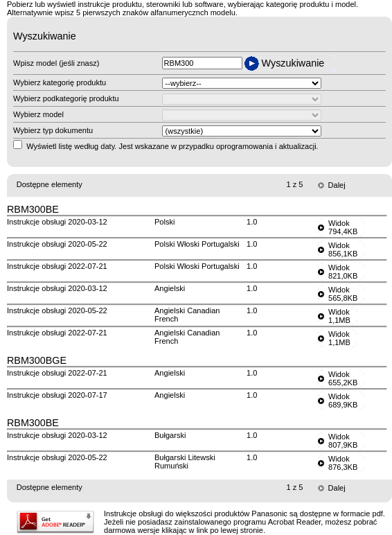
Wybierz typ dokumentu (53, 130)
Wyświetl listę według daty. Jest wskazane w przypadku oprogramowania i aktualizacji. (172, 146)
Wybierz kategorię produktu (60, 82)
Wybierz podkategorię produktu (66, 98)
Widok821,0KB (343, 272)
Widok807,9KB (343, 441)
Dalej (337, 185)
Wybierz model (38, 114)
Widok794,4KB (343, 227)
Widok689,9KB (343, 401)
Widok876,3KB (343, 463)
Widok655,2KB (343, 378)
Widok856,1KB (343, 249)
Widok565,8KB (343, 294)
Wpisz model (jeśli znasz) (56, 63)
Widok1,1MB (339, 316)
